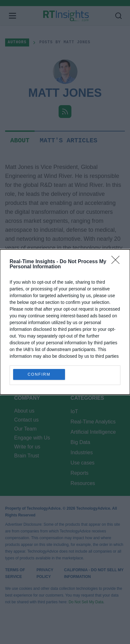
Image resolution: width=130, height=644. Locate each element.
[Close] (118, 262)
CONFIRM (39, 375)
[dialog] (65, 322)
